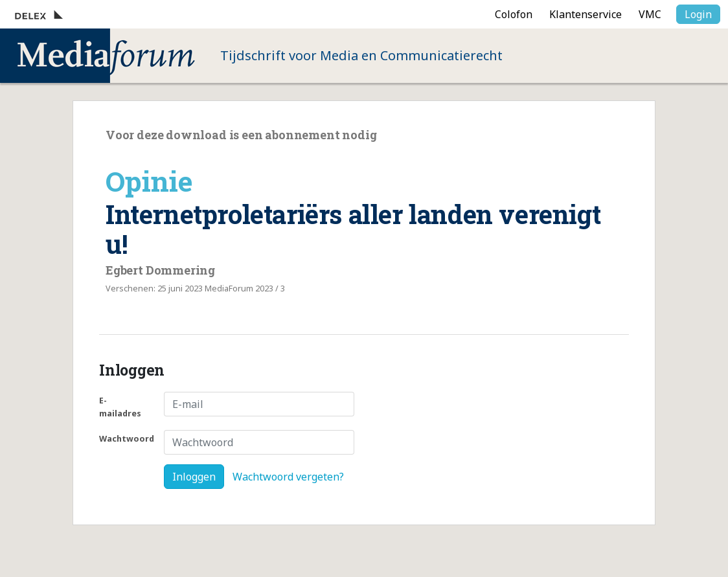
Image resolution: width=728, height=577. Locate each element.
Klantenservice (586, 14)
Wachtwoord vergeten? (288, 477)
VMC (650, 14)
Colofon (514, 14)
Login (698, 14)
